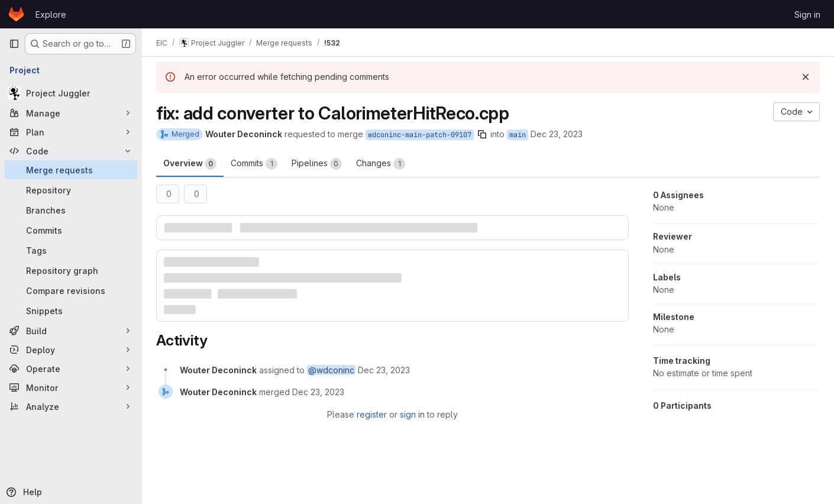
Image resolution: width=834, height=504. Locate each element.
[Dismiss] (806, 77)
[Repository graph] (71, 270)
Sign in (807, 14)
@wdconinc (331, 370)
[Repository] (71, 190)
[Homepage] (16, 14)
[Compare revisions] (71, 290)
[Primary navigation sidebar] (14, 44)
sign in (412, 414)
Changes (381, 164)
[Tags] (71, 250)
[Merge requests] (71, 170)
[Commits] (71, 230)
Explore (51, 14)
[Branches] (71, 210)
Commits (254, 164)
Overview (190, 164)
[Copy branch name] (482, 134)
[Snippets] (71, 311)
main (518, 135)
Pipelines (317, 164)
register (372, 414)
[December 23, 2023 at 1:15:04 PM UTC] (318, 392)
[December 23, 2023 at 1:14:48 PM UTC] (384, 370)
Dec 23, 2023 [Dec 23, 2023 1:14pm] (557, 134)
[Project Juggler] (71, 93)
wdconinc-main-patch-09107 (420, 135)
